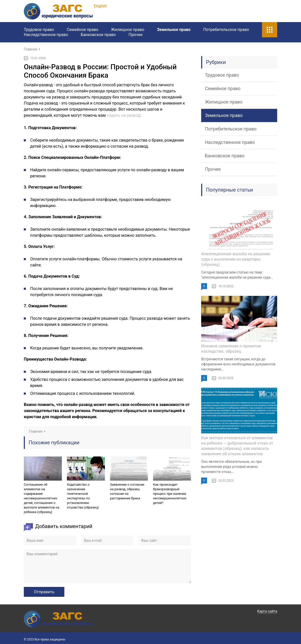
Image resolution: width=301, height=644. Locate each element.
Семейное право (82, 30)
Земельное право (174, 30)
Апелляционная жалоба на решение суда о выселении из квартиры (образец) (236, 259)
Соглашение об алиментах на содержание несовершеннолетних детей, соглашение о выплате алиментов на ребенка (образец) (42, 498)
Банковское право (98, 35)
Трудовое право (39, 30)
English (100, 6)
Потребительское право (226, 30)
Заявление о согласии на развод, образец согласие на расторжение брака (127, 491)
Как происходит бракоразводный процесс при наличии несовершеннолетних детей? (170, 494)
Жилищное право (128, 30)
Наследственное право (46, 35)
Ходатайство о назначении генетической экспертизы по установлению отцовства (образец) (83, 496)
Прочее (135, 35)
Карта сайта (267, 611)
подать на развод (123, 115)
